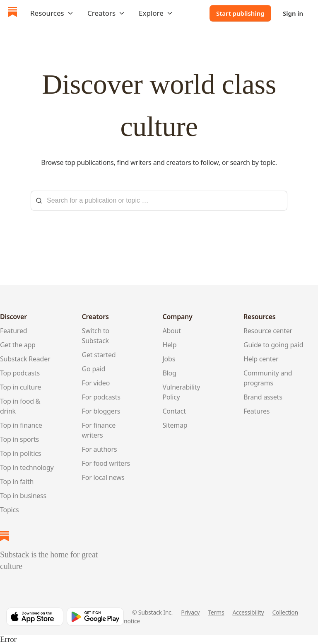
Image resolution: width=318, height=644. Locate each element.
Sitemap (175, 425)
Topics (9, 510)
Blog (169, 373)
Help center (261, 359)
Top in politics (20, 453)
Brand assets (263, 397)
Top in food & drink (20, 406)
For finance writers (99, 430)
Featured (13, 331)
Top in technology (27, 467)
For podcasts (101, 397)
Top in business (23, 496)
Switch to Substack (96, 336)
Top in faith (17, 482)
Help (169, 345)
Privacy (190, 612)
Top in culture (20, 387)
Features (257, 411)
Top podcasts (20, 373)
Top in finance (21, 425)
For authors (100, 449)
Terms (216, 612)
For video (96, 383)
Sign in (293, 13)
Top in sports (19, 439)
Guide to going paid (273, 345)
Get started (99, 355)
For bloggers (101, 411)
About (171, 331)
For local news (103, 477)
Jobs (169, 359)
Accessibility (248, 612)
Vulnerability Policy (181, 392)
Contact (174, 411)
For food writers (106, 463)
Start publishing (240, 13)
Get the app (18, 345)
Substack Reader (25, 359)
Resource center (268, 331)
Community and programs (268, 378)
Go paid (94, 369)
